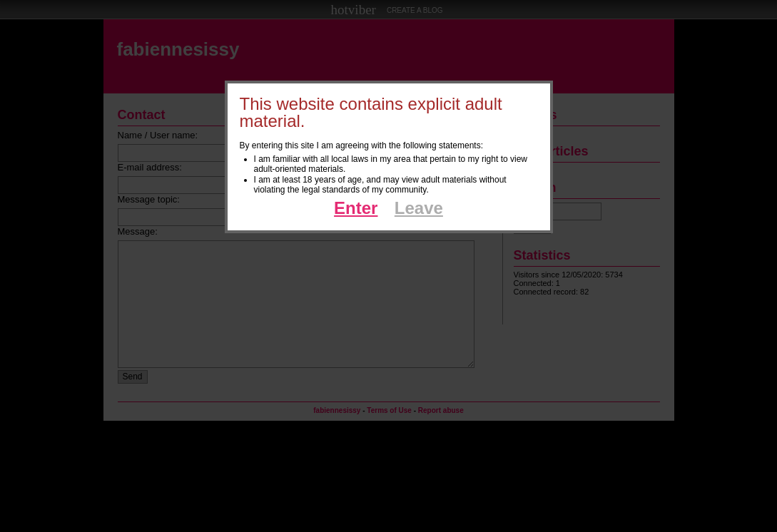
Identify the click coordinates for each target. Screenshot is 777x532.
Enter (356, 208)
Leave (419, 208)
